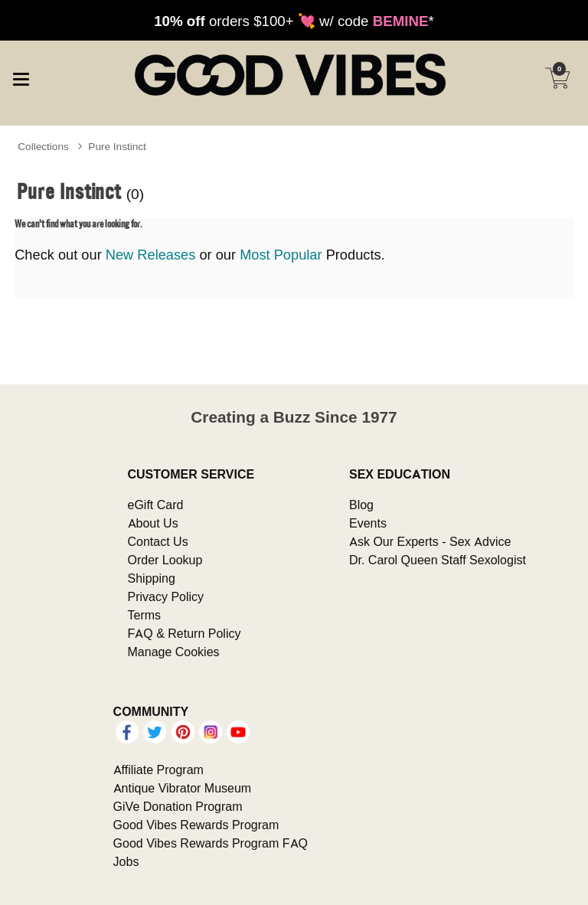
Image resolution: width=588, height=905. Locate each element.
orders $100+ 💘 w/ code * (294, 21)
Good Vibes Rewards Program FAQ (211, 843)
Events (368, 523)
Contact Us (158, 541)
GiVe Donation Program (178, 806)
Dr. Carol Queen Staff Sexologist (438, 560)
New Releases (151, 255)
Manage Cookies (174, 652)
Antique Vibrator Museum (183, 788)
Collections (43, 146)
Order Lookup (165, 560)
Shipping (152, 578)
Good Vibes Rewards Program (196, 825)
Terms (145, 615)
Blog (361, 505)
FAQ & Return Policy (185, 633)
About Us (153, 523)
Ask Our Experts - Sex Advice (430, 541)
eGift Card (156, 505)
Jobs (126, 861)
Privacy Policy (166, 596)
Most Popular (281, 255)
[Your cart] (557, 78)
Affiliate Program (158, 769)
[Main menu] (21, 77)
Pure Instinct (117, 146)
